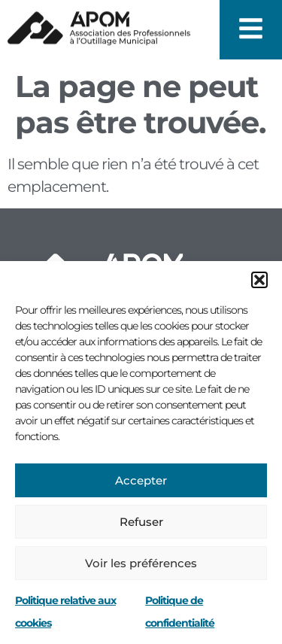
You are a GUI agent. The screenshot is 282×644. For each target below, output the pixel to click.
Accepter (141, 480)
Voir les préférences (141, 563)
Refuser (141, 522)
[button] (259, 280)
